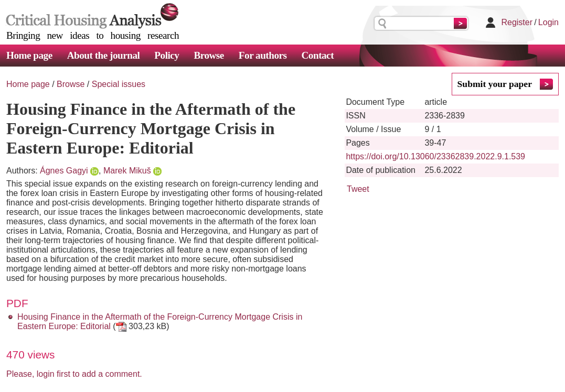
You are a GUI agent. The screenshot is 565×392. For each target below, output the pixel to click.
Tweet (358, 189)
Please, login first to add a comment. (74, 374)
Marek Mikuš (127, 171)
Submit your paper (495, 84)
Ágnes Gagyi (64, 171)
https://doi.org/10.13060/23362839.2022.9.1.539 (435, 156)
